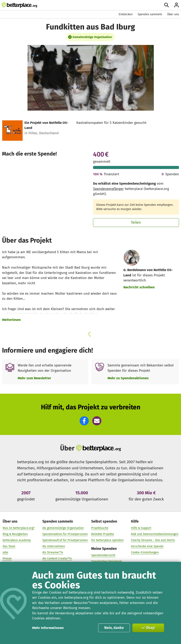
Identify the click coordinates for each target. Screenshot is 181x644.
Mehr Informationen (48, 628)
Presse (7, 558)
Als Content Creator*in (57, 558)
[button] (84, 421)
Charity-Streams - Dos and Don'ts (153, 540)
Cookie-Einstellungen (145, 552)
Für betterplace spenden (107, 540)
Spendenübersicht (103, 555)
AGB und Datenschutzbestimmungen (155, 534)
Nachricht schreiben (139, 287)
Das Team (9, 546)
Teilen (136, 222)
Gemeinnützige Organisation (92, 37)
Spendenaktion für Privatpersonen (65, 534)
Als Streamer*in (53, 552)
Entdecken (126, 14)
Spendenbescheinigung (106, 561)
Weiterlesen (11, 320)
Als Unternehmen (54, 546)
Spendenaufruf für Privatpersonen (65, 540)
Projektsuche (100, 528)
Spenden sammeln (150, 14)
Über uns (173, 14)
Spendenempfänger (108, 189)
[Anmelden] (176, 5)
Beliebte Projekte (103, 534)
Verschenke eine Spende (147, 546)
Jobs (5, 552)
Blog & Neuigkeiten (15, 534)
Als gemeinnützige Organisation (63, 528)
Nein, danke (114, 628)
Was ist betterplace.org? (19, 528)
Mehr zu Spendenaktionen (128, 378)
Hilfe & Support (141, 528)
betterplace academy (17, 540)
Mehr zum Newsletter (34, 378)
